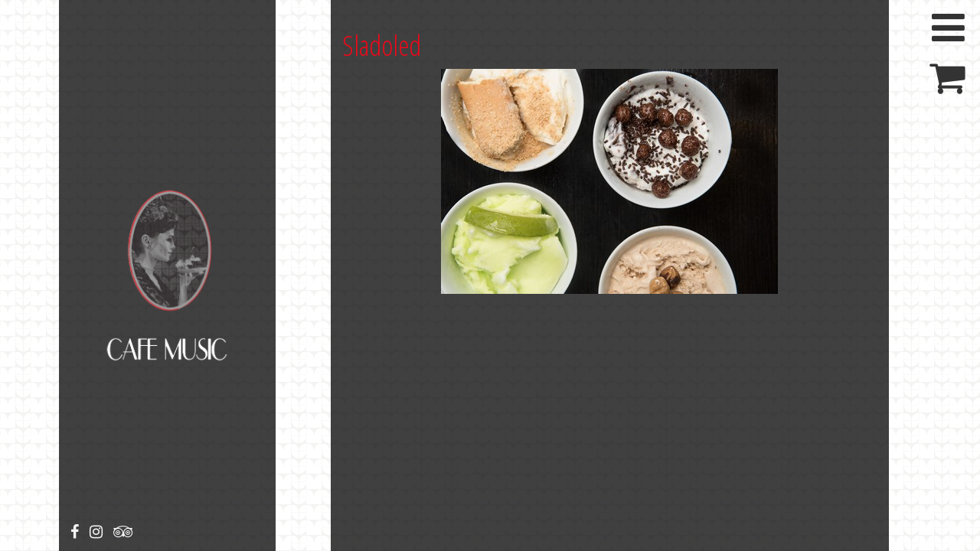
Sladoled (382, 46)
